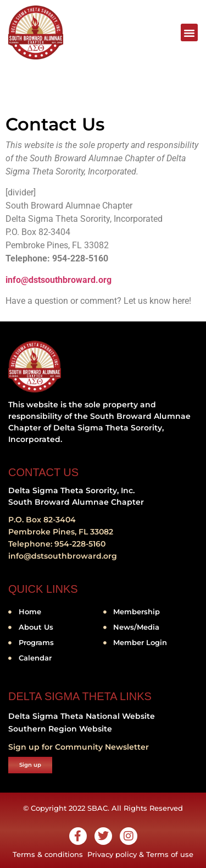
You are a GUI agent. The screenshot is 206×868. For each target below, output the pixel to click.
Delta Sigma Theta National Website (82, 716)
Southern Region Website (60, 729)
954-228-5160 (80, 544)
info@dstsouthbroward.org (59, 280)
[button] (190, 32)
